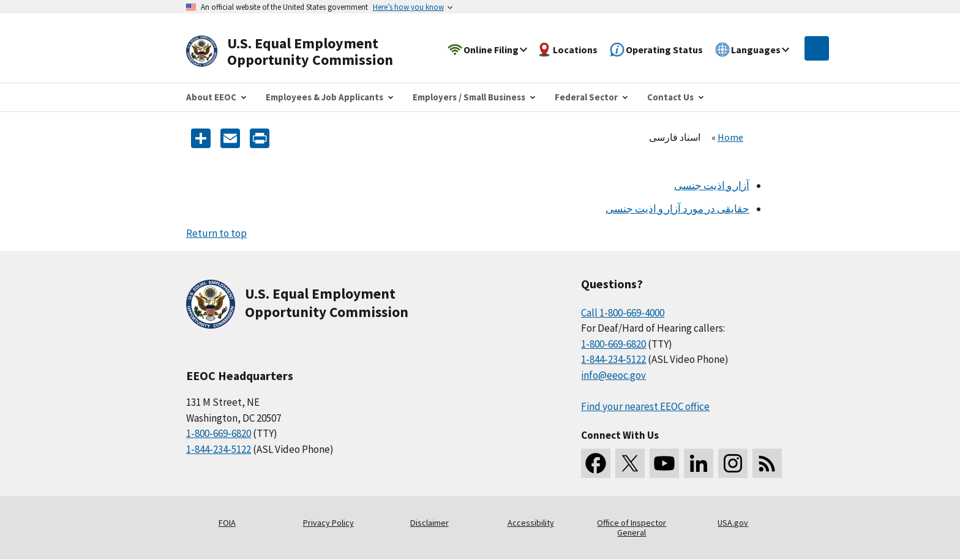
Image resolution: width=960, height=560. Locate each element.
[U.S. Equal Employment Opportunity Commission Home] (304, 52)
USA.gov (733, 523)
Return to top (216, 233)
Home (730, 137)
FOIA (227, 523)
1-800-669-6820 (219, 433)
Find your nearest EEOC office (645, 406)
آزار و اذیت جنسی (712, 185)
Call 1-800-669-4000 (623, 313)
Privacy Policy (328, 523)
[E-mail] (230, 137)
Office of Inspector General (632, 528)
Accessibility (531, 523)
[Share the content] (201, 137)
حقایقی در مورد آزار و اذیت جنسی (677, 209)
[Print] (260, 137)
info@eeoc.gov (613, 375)
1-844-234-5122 (219, 449)
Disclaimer (429, 523)
